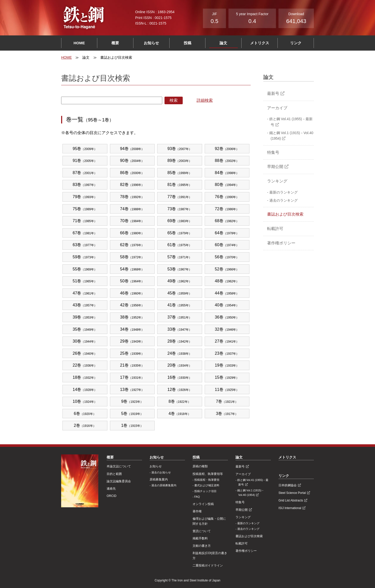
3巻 (227, 414)
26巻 (85, 353)
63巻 (85, 245)
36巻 (227, 317)
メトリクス (260, 43)
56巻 (227, 257)
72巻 (227, 209)
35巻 (85, 329)
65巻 (180, 233)
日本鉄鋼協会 (288, 485)
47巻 (85, 293)
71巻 (85, 221)
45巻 (180, 293)
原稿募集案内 (159, 479)
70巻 (132, 221)
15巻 (227, 377)
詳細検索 (205, 100)
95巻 (85, 149)
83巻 (85, 185)
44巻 (227, 293)
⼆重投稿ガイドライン (208, 565)
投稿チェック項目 (205, 491)
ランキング (277, 181)
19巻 (227, 365)
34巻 (132, 329)
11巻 (227, 390)
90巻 (132, 161)
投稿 (187, 43)
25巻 (132, 353)
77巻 (180, 197)
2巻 (85, 425)
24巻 (180, 353)
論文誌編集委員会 (119, 481)
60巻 (227, 245)
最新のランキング (284, 192)
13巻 (132, 390)
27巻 (227, 341)
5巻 (132, 414)
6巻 (85, 414)
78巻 (132, 197)
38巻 (132, 317)
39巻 (85, 317)
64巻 (227, 233)
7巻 (227, 401)
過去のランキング (284, 200)
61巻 (180, 245)
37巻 (180, 317)
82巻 (132, 185)
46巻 (132, 293)
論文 (223, 43)
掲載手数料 (200, 538)
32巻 (227, 329)
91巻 (85, 161)
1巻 (132, 425)
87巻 (85, 173)
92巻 (227, 149)
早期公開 (275, 167)
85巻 (180, 173)
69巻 (180, 221)
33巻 (180, 329)
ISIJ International (290, 508)
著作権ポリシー (281, 243)
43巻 (85, 305)
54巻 (132, 269)
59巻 (85, 257)
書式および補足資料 (207, 485)
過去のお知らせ (161, 472)
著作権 (197, 511)
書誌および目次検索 (285, 214)
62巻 (132, 245)
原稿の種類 (200, 466)
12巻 (180, 390)
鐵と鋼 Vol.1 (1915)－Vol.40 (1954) (291, 136)
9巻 (132, 401)
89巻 (180, 161)
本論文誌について (119, 466)
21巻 (132, 365)
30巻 (85, 341)
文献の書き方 (202, 546)
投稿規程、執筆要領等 (208, 474)
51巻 (85, 281)
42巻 (132, 305)
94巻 (132, 149)
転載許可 (275, 229)
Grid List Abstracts (291, 500)
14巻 (85, 390)
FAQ (197, 497)
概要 (115, 43)
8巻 (180, 401)
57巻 (180, 257)
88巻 (227, 161)
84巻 (227, 173)
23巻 (227, 353)
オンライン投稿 (203, 504)
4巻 (180, 414)
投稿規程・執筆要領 (207, 480)
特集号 (273, 152)
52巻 (227, 269)
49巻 (180, 281)
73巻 (180, 209)
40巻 (227, 305)
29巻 (132, 341)
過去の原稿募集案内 (164, 485)
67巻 (85, 233)
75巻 (85, 209)
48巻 (227, 281)
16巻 (180, 377)
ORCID (112, 496)
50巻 (132, 281)
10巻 (85, 401)
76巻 (227, 197)
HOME (79, 43)
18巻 (85, 377)
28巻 (180, 341)
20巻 (180, 365)
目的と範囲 (114, 474)
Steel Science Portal (292, 493)
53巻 (180, 269)
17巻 (132, 377)
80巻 (227, 185)
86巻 (132, 173)
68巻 (227, 221)
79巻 (85, 197)
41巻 (180, 305)
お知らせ (151, 43)
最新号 (273, 93)
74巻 (132, 209)
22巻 (85, 365)
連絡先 (111, 489)
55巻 (85, 269)
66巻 (132, 233)
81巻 (180, 185)
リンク (296, 43)
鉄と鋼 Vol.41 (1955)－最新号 (291, 122)
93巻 (180, 149)
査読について (202, 531)
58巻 (132, 257)
